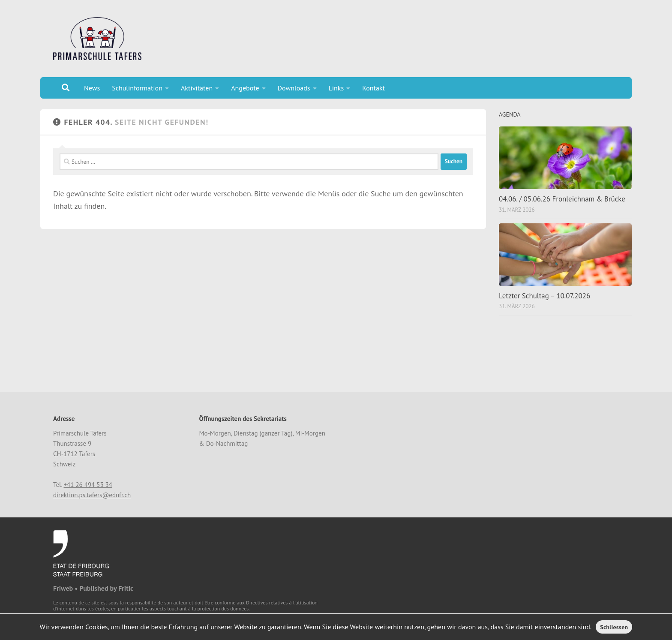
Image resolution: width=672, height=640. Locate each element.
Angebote (245, 88)
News (92, 88)
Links (336, 88)
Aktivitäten (197, 88)
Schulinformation (137, 88)
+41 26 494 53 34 (88, 485)
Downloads (294, 88)
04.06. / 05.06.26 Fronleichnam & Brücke (562, 199)
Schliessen (614, 627)
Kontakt (373, 88)
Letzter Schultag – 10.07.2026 (544, 296)
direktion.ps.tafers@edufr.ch (92, 495)
